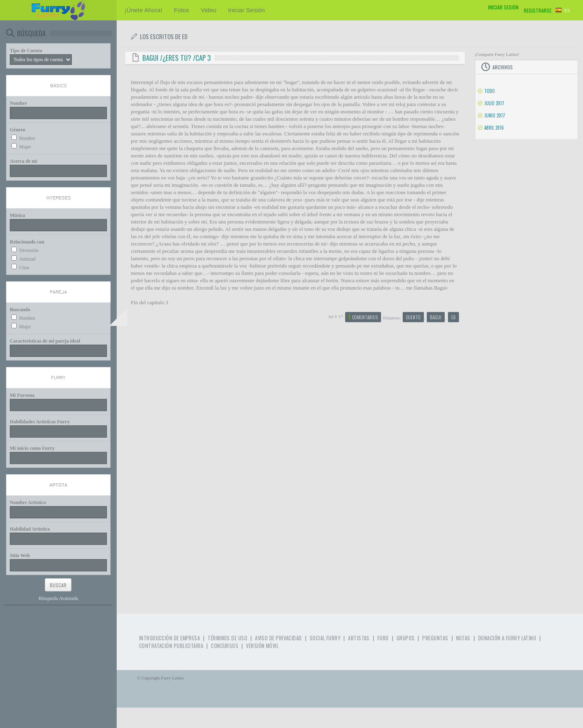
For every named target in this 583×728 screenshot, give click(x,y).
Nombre (18, 103)
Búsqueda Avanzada (59, 598)
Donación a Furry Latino (507, 638)
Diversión (29, 250)
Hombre (27, 138)
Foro (383, 638)
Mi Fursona (22, 395)
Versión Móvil (262, 646)
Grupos (406, 638)
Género (18, 130)
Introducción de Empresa (170, 638)
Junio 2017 (495, 115)
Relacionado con (27, 242)
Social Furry (325, 638)
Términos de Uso (227, 638)
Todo (490, 91)
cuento (413, 317)
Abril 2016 (494, 128)
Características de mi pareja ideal (45, 341)
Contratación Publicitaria (171, 646)
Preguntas (435, 638)
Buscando (20, 310)
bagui (436, 317)
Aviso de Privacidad (278, 638)
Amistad (27, 259)
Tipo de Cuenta (26, 51)
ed (453, 317)
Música (17, 215)
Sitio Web (20, 555)
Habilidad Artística (30, 529)
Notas (463, 638)
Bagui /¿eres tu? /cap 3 (176, 58)
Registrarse (538, 10)
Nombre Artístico (28, 502)
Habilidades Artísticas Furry (40, 422)
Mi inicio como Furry (32, 448)
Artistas (359, 638)
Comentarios (363, 317)
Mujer (25, 147)
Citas (24, 268)
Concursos (225, 646)
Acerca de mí (23, 161)
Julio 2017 (494, 103)
